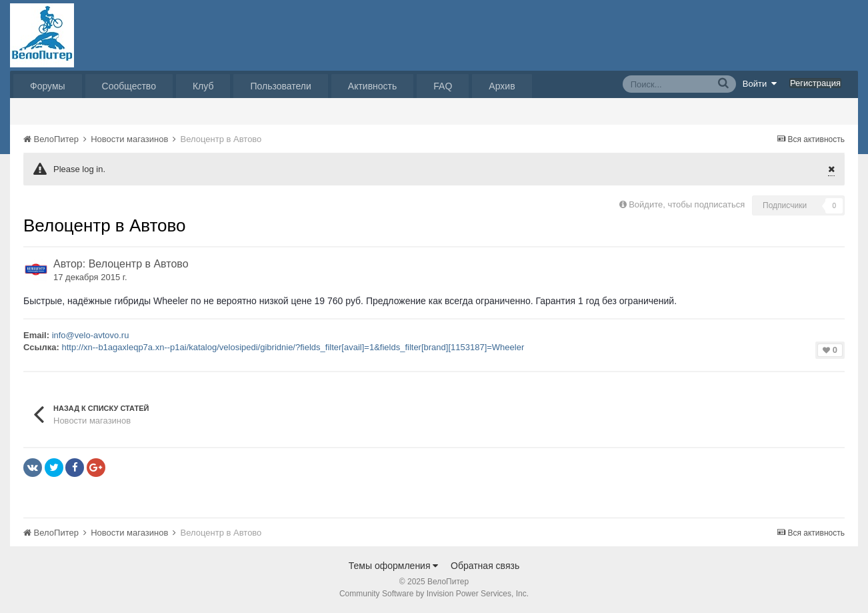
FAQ (443, 86)
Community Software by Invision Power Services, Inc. (434, 594)
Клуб (203, 86)
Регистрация (815, 83)
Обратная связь (485, 566)
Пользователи (280, 86)
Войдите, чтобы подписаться (687, 204)
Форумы (48, 86)
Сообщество (129, 86)
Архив (502, 86)
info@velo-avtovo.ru (91, 335)
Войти (760, 83)
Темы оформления (394, 566)
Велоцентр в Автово (139, 264)
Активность (373, 86)
